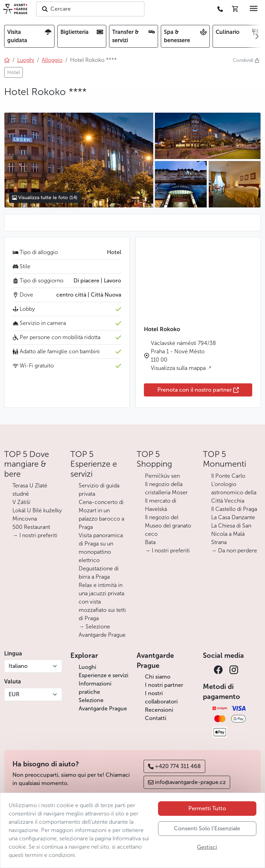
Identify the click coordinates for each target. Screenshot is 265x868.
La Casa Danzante (233, 517)
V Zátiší (21, 502)
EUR (14, 694)
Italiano (18, 666)
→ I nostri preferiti (35, 535)
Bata (150, 542)
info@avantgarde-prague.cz (187, 782)
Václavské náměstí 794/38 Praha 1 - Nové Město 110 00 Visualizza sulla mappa (183, 356)
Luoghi (87, 667)
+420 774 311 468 (174, 766)
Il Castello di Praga (234, 509)
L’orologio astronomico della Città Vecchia (234, 492)
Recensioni (159, 710)
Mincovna (25, 519)
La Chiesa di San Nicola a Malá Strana (231, 534)
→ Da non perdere (234, 550)
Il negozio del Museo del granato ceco (168, 526)
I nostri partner (164, 685)
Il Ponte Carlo (228, 476)
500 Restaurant (31, 527)
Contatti (156, 718)
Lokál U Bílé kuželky (37, 510)
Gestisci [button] (207, 847)
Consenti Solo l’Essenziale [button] (207, 828)
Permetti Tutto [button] (207, 808)
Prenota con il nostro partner (198, 390)
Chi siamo (158, 677)
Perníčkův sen (162, 476)
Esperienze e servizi (104, 675)
